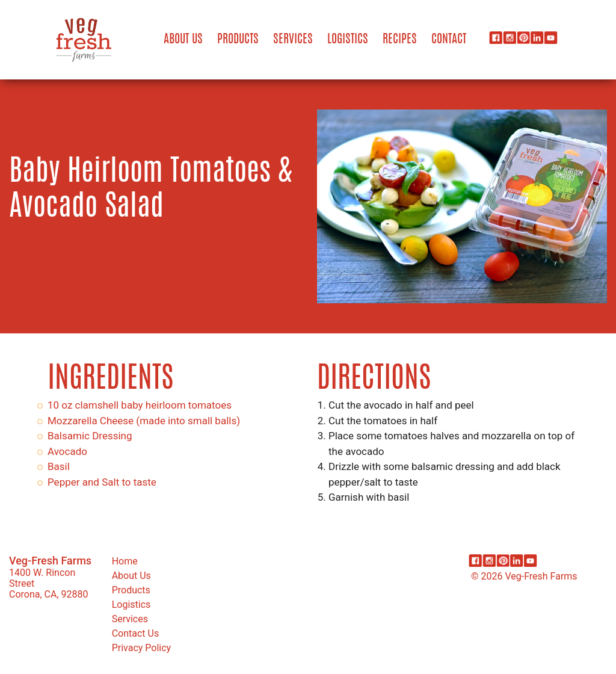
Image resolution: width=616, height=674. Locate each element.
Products (238, 40)
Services (293, 40)
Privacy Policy (142, 648)
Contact (449, 40)
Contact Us (136, 633)
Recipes (400, 40)
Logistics (348, 40)
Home (125, 561)
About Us (183, 40)
